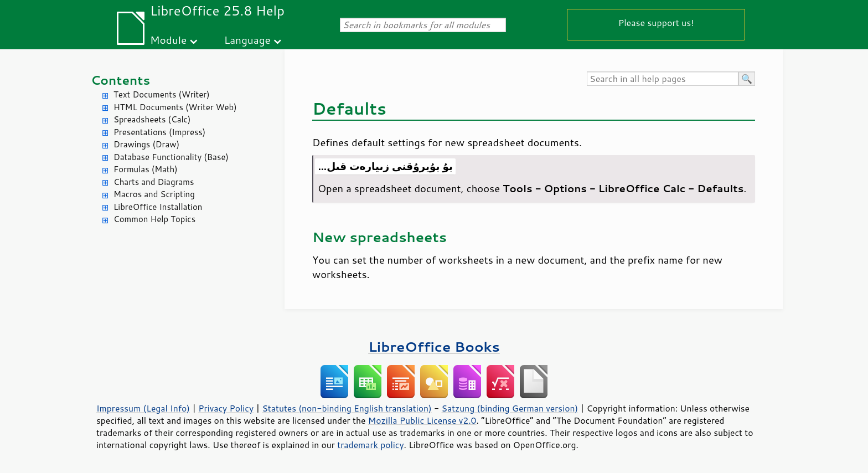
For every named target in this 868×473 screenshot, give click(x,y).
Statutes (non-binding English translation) (347, 408)
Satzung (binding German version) (510, 408)
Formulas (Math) (146, 169)
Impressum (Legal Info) (143, 408)
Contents (120, 80)
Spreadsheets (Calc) (152, 119)
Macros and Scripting (154, 194)
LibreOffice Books (434, 346)
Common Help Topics (154, 219)
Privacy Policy (226, 408)
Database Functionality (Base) (171, 157)
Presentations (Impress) (159, 132)
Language (247, 40)
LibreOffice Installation (158, 207)
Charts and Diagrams (154, 182)
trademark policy (370, 445)
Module (168, 40)
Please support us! (656, 22)
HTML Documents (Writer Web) (175, 107)
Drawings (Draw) (146, 144)
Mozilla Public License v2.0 (422, 420)
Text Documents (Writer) (162, 94)
